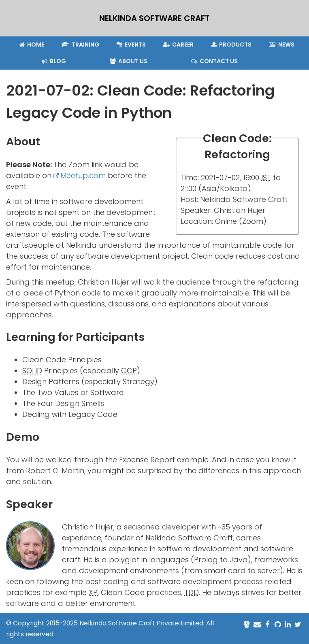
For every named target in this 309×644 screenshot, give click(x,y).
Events (131, 45)
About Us (129, 61)
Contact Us (214, 61)
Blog (54, 61)
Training (80, 45)
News (282, 45)
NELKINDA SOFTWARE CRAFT (154, 18)
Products (232, 45)
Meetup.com (83, 175)
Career (179, 45)
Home (32, 45)
